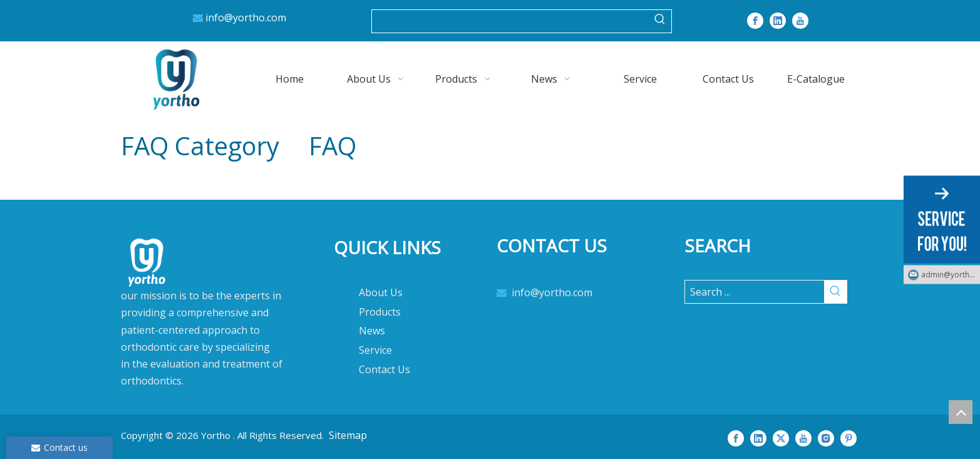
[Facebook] (755, 20)
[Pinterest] (848, 438)
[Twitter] (781, 438)
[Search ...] (755, 292)
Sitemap (348, 435)
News (372, 331)
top (961, 412)
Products (380, 312)
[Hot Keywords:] (660, 21)
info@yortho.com (246, 18)
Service (375, 350)
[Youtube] (800, 20)
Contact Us (384, 369)
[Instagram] (826, 438)
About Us (381, 292)
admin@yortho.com (951, 274)
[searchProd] (510, 21)
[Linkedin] (778, 20)
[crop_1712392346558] (209, 319)
